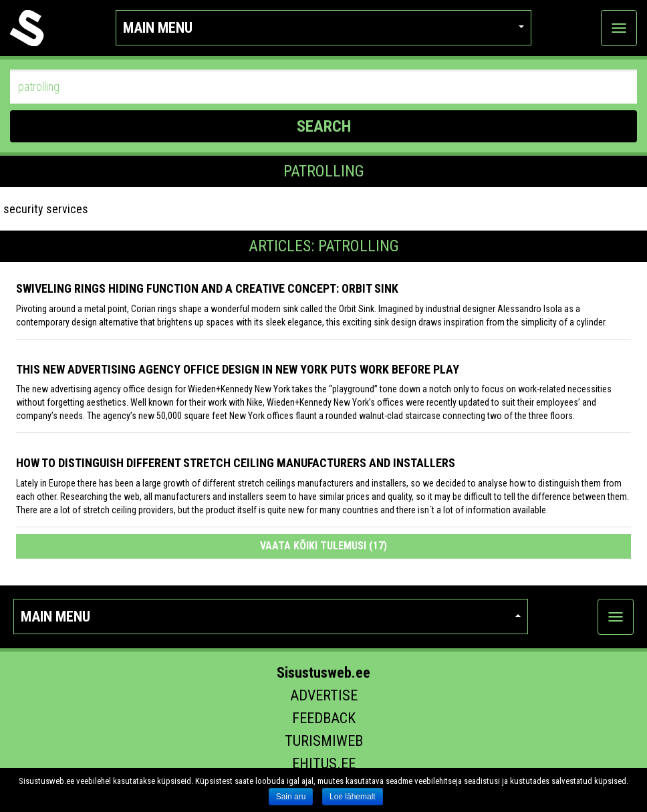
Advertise (324, 695)
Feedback (324, 718)
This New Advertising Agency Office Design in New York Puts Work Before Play (238, 369)
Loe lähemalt (353, 797)
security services (46, 209)
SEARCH (324, 126)
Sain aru (291, 797)
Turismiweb (324, 741)
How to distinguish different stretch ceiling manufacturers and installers (236, 463)
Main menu (323, 28)
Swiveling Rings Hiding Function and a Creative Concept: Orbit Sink (207, 288)
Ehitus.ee (324, 764)
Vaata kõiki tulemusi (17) (323, 546)
